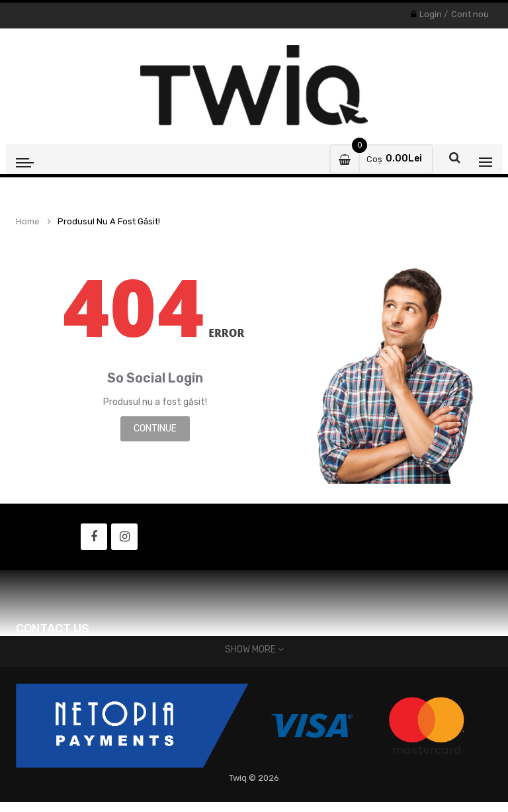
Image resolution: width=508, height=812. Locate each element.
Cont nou (470, 14)
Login (431, 14)
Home (28, 222)
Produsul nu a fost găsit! (109, 222)
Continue (155, 429)
